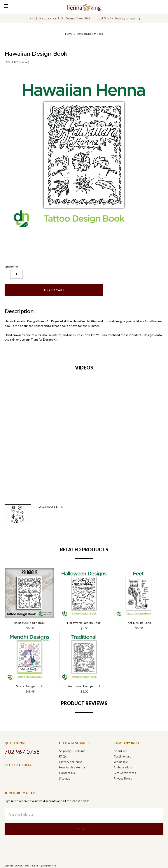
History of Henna (71, 762)
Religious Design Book (30, 623)
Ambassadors (123, 767)
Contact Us (67, 773)
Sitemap (65, 778)
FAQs (63, 756)
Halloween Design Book (84, 623)
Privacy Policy (123, 778)
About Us (120, 751)
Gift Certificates (125, 773)
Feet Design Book (138, 623)
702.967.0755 (22, 752)
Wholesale (121, 762)
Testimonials (122, 756)
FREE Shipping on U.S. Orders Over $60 (60, 18)
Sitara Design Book (30, 686)
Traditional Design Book (84, 686)
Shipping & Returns (72, 751)
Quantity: (11, 267)
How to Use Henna (72, 767)
